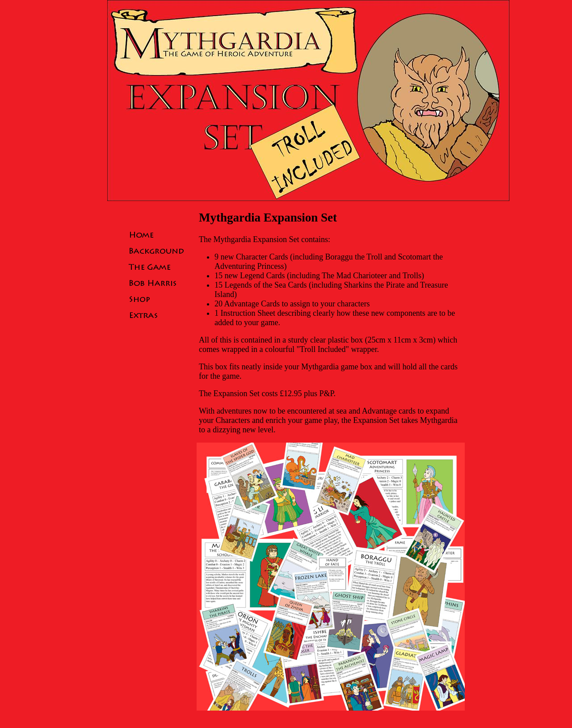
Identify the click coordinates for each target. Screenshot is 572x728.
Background (156, 251)
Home (156, 234)
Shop (156, 299)
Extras (156, 315)
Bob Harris (156, 283)
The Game (156, 267)
